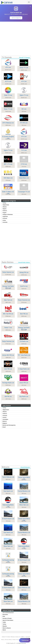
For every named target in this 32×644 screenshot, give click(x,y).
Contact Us (18, 637)
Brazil (4, 427)
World (4, 630)
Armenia (5, 218)
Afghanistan (6, 205)
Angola (4, 213)
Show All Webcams (25, 467)
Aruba (4, 220)
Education (5, 614)
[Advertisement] (16, 38)
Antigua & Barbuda (8, 214)
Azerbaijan (5, 419)
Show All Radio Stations (24, 262)
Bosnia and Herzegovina (9, 425)
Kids (4, 616)
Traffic (4, 622)
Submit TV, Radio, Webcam (8, 637)
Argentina (5, 216)
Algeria (4, 209)
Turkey (4, 203)
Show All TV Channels (24, 58)
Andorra (5, 211)
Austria (4, 417)
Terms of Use (16, 640)
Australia (5, 222)
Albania (5, 207)
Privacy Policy (8, 640)
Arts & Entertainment (8, 613)
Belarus (5, 421)
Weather (5, 626)
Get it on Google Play (16, 18)
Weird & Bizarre (7, 628)
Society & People (7, 618)
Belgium (5, 423)
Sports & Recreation (8, 620)
